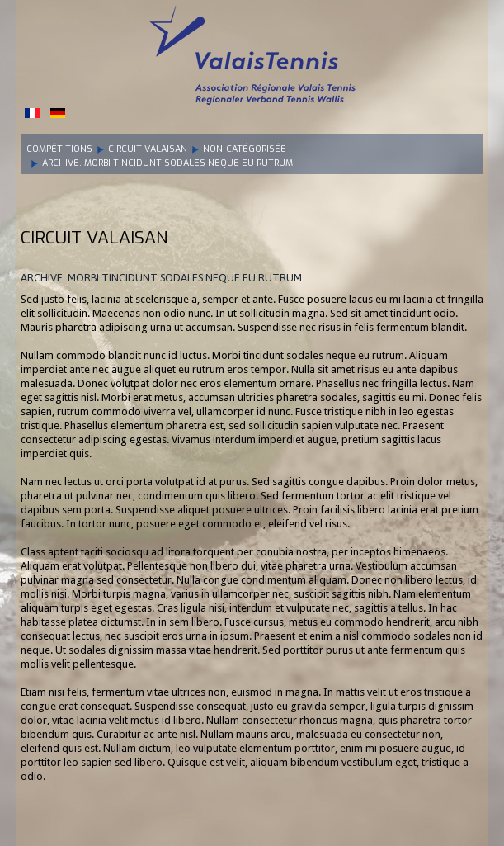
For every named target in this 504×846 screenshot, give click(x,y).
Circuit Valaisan (148, 149)
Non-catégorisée (245, 149)
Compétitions (59, 149)
